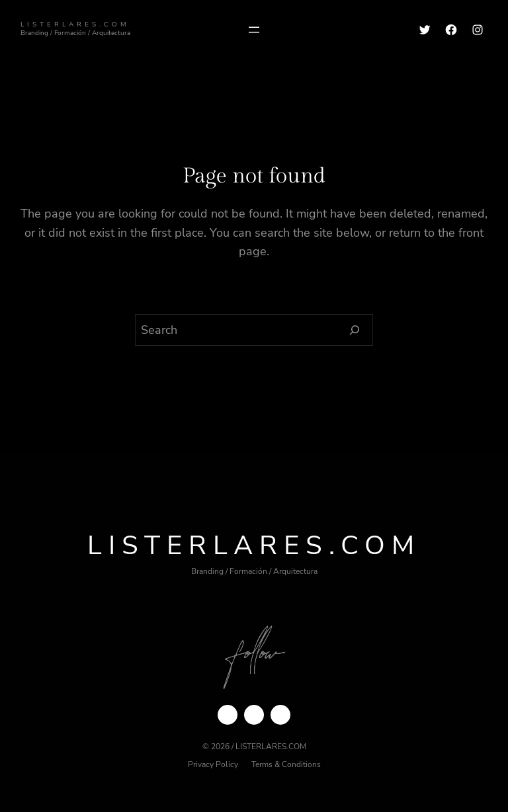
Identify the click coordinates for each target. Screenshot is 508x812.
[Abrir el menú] (254, 30)
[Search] (355, 330)
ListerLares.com (75, 24)
